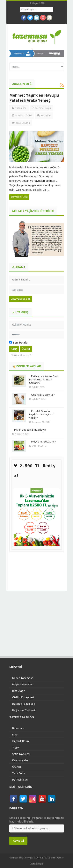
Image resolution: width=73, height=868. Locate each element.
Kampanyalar (20, 760)
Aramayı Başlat (21, 299)
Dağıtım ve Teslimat (24, 710)
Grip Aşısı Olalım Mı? (43, 395)
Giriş (14, 349)
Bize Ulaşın (19, 691)
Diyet (15, 734)
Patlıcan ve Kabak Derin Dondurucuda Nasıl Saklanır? (44, 379)
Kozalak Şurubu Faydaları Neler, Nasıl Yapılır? (42, 414)
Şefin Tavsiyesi (21, 754)
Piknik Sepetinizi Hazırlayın (30, 430)
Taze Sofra (19, 773)
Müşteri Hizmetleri (23, 684)
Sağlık (16, 747)
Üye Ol (26, 349)
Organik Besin (21, 741)
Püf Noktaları (20, 779)
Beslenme (18, 728)
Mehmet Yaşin (43, 108)
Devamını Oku (19, 197)
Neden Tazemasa (23, 678)
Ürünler (17, 767)
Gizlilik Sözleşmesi (23, 697)
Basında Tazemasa (24, 703)
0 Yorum (46, 115)
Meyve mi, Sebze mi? (43, 442)
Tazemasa (21, 108)
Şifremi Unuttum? (21, 355)
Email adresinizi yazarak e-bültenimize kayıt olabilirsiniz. (37, 819)
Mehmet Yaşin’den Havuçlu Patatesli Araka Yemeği (34, 98)
